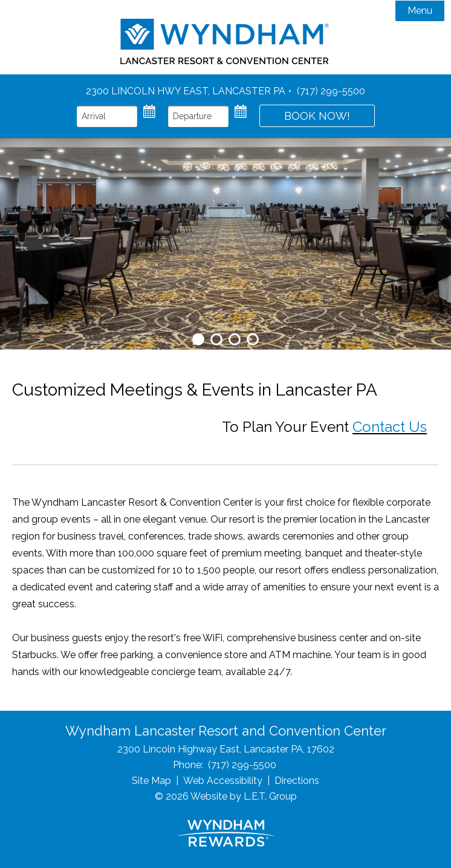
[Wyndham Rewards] (226, 833)
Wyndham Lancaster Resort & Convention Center (226, 42)
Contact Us (390, 427)
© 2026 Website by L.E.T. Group (226, 796)
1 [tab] (198, 339)
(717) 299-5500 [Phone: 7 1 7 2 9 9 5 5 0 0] (331, 91)
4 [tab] (253, 339)
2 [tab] (216, 339)
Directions (297, 781)
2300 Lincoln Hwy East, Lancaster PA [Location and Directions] (186, 91)
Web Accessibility (223, 781)
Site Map (151, 781)
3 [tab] (235, 339)
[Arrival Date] (107, 116)
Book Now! (317, 116)
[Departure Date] (198, 116)
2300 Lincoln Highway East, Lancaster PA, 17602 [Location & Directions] (226, 749)
